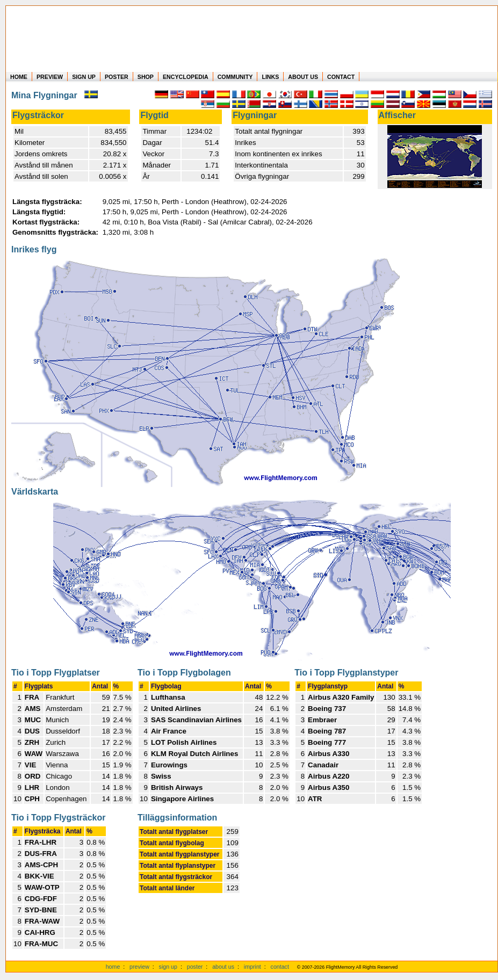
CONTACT (341, 77)
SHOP (146, 77)
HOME (19, 77)
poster (195, 967)
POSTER (117, 77)
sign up (168, 967)
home (113, 967)
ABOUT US (303, 77)
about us (223, 967)
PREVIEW (50, 77)
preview (139, 967)
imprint (252, 967)
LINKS (270, 77)
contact (280, 967)
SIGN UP (84, 77)
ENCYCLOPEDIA (186, 77)
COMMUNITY (235, 77)
